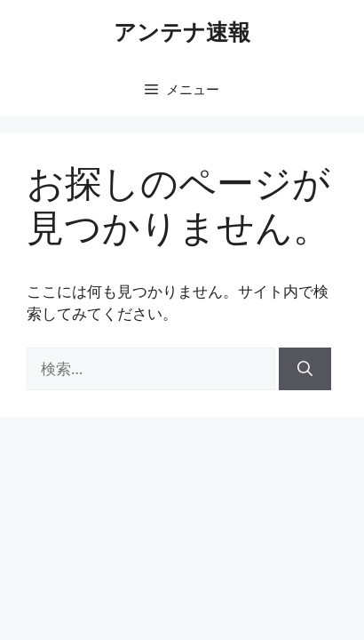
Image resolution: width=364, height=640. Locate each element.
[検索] (305, 369)
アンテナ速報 (182, 31)
